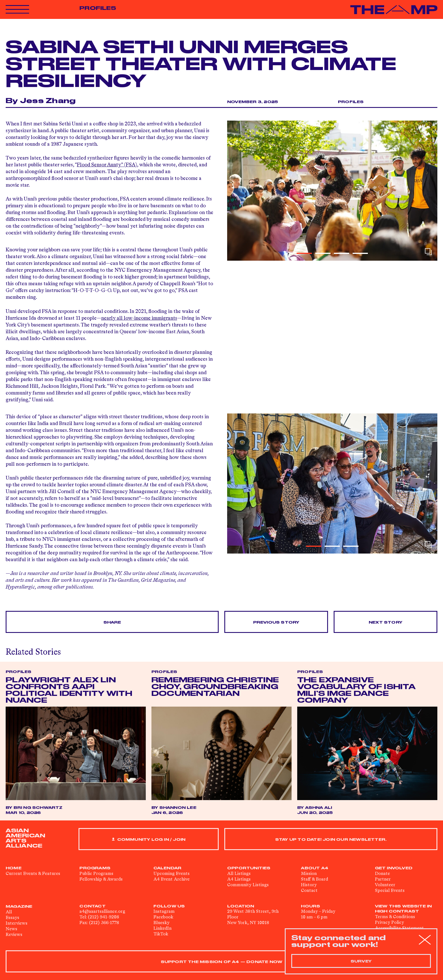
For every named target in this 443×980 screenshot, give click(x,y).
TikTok (161, 934)
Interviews (17, 924)
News (11, 929)
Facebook (163, 917)
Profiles (98, 8)
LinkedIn (162, 929)
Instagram (164, 912)
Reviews (14, 935)
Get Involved (394, 868)
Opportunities (249, 868)
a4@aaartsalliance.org (102, 912)
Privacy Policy (389, 923)
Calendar (168, 868)
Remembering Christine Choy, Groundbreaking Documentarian (215, 687)
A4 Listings (239, 879)
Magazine (19, 907)
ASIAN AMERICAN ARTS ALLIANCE (25, 838)
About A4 (315, 868)
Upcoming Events (171, 874)
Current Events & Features (33, 874)
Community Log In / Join (149, 839)
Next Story (386, 622)
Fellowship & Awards (101, 879)
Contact (309, 891)
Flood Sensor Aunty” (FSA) (107, 165)
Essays (12, 918)
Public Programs (96, 874)
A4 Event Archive (171, 879)
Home (14, 868)
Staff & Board (314, 879)
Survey (361, 961)
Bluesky (161, 923)
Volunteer (385, 885)
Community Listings (248, 885)
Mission (309, 874)
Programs (95, 868)
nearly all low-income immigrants (139, 318)
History (309, 885)
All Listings (239, 874)
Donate (382, 874)
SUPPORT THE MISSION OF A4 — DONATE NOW (222, 962)
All (9, 912)
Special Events (390, 891)
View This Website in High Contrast (403, 909)
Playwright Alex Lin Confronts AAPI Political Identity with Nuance (69, 691)
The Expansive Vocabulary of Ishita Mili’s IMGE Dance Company (356, 691)
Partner (383, 879)
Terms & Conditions (395, 917)
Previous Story (276, 622)
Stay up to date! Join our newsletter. (331, 840)
